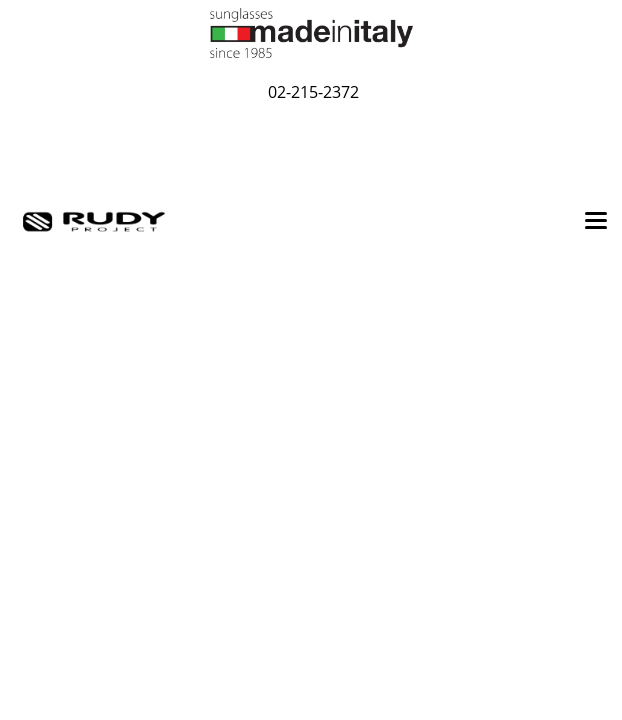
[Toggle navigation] (596, 222)
